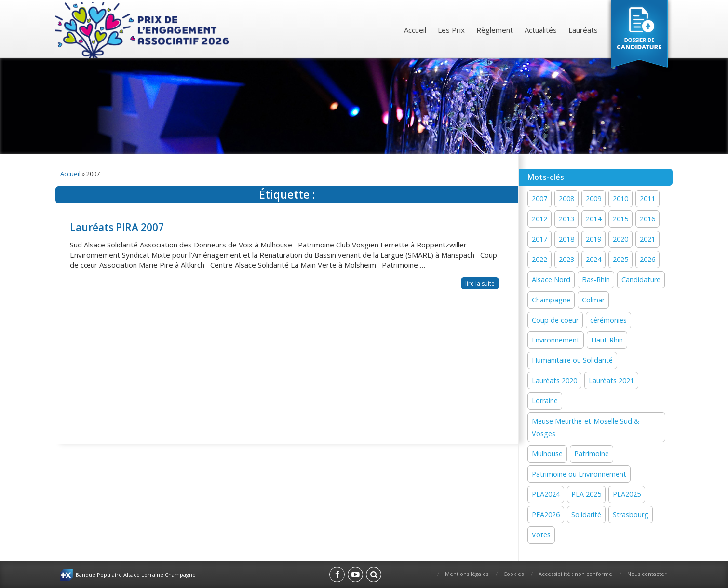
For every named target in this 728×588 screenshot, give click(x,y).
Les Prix (451, 30)
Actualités (541, 30)
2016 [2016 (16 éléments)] (647, 219)
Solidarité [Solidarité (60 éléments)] (586, 514)
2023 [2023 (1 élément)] (566, 259)
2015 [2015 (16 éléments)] (620, 219)
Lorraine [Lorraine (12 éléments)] (545, 401)
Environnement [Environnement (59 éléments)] (556, 340)
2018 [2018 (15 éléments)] (566, 239)
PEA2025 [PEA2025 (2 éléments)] (627, 494)
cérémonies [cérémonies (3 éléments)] (608, 320)
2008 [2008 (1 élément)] (566, 198)
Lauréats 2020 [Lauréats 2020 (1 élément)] (554, 380)
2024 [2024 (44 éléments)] (593, 259)
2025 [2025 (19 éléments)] (620, 259)
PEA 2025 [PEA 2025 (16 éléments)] (586, 494)
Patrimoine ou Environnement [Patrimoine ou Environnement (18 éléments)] (579, 474)
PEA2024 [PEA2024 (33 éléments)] (546, 494)
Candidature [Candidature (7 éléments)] (641, 280)
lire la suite (480, 283)
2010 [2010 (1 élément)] (620, 198)
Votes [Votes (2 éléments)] (541, 535)
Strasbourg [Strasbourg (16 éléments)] (631, 514)
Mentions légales (467, 574)
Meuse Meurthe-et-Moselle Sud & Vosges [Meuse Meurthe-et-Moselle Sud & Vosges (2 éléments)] (586, 427)
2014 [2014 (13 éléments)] (593, 219)
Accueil (415, 30)
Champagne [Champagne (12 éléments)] (551, 300)
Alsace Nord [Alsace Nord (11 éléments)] (551, 280)
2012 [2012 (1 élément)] (539, 219)
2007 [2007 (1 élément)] (539, 198)
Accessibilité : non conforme (575, 574)
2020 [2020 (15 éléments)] (620, 239)
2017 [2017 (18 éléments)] (539, 239)
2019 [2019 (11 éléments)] (593, 239)
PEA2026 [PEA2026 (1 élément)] (546, 514)
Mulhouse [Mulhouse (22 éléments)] (547, 454)
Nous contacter (647, 574)
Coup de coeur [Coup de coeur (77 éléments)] (555, 320)
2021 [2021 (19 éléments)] (647, 239)
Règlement (495, 30)
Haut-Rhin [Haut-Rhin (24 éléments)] (607, 340)
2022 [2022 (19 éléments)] (539, 259)
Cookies (513, 574)
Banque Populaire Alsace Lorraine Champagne (136, 575)
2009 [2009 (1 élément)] (593, 198)
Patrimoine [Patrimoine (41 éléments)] (592, 454)
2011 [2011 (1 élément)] (647, 198)
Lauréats (583, 30)
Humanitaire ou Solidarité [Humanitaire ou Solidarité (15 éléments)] (572, 360)
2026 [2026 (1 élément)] (647, 259)
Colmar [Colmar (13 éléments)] (593, 300)
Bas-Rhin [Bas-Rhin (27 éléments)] (596, 280)
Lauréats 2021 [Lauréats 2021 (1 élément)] (611, 380)
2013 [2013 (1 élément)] (566, 219)
